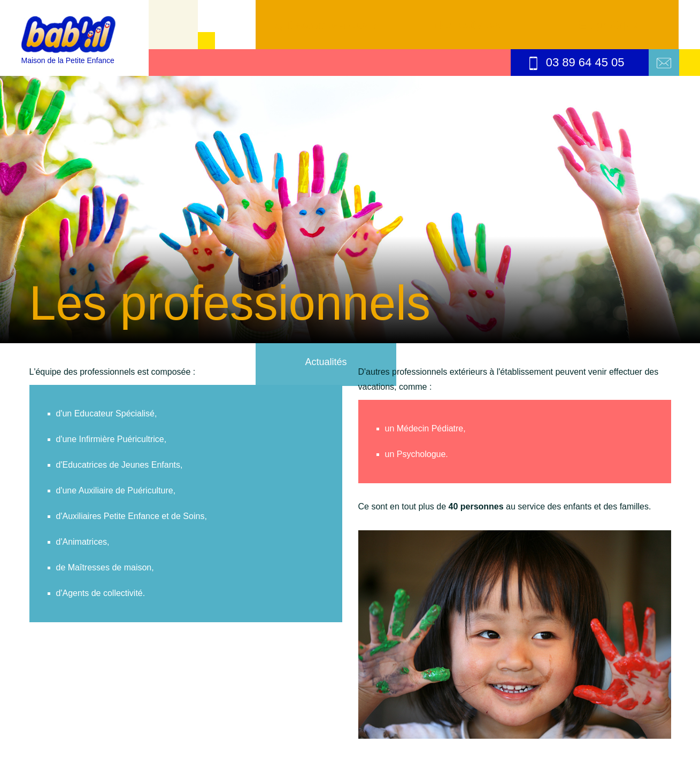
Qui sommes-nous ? (326, 25)
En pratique (608, 25)
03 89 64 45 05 (577, 63)
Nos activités (467, 25)
